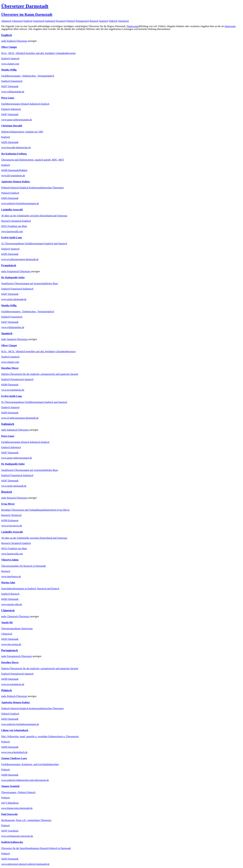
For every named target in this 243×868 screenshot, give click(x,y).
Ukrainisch (123, 21)
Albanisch (6, 21)
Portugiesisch (82, 21)
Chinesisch (17, 21)
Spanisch (104, 21)
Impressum (133, 26)
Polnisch (71, 21)
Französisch (39, 21)
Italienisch (50, 21)
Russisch (94, 21)
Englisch (28, 21)
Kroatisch (61, 21)
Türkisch (113, 21)
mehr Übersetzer (15, 41)
